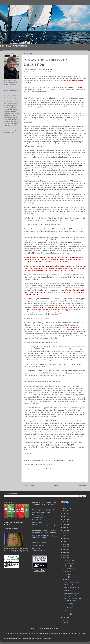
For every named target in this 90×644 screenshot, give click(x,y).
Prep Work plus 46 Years (72, 588)
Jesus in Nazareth (38, 546)
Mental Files (68, 590)
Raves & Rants (37, 522)
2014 (65, 541)
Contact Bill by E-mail (11, 528)
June (67, 577)
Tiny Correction (69, 603)
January (67, 614)
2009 (65, 555)
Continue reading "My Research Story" (10, 132)
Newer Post (29, 486)
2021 (65, 522)
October (67, 566)
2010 (65, 552)
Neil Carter (36, 98)
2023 (65, 517)
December (68, 560)
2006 (65, 620)
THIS (50, 72)
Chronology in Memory (39, 515)
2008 (65, 558)
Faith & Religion (37, 520)
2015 (65, 539)
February (68, 611)
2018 (65, 530)
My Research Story (11, 91)
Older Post (82, 486)
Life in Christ (36, 548)
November (68, 563)
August (67, 571)
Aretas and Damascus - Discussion (72, 607)
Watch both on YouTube (40, 538)
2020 (65, 525)
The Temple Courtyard (71, 585)
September (68, 569)
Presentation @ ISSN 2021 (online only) (45, 533)
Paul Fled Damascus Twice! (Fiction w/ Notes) (73, 599)
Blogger (56, 628)
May (66, 580)
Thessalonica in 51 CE (39, 551)
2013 (65, 544)
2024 (65, 514)
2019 (65, 528)
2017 (65, 533)
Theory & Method (38, 517)
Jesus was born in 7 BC (72, 582)
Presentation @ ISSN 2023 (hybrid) (43, 535)
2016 (65, 536)
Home (55, 486)
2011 (65, 550)
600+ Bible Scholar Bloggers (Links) (43, 525)
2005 (65, 623)
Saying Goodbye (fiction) (72, 593)
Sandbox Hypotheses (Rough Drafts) (44, 510)
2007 (65, 617)
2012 (65, 547)
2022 (65, 519)
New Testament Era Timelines (42, 512)
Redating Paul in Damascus (73, 596)
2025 (65, 511)
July (66, 574)
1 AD (45, 168)
